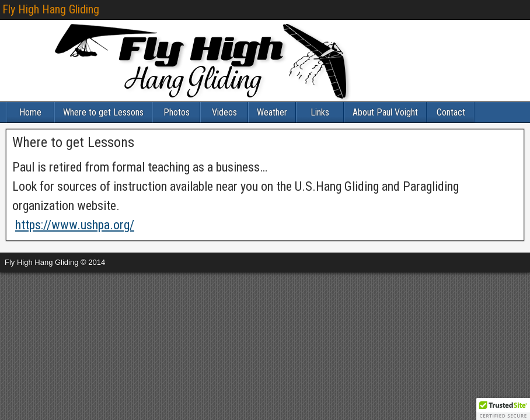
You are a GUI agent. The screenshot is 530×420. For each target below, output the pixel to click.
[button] (503, 409)
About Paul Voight (385, 112)
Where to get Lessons (103, 112)
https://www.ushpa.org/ (75, 225)
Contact (451, 112)
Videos (224, 112)
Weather (272, 112)
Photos (177, 112)
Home (30, 112)
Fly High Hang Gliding (51, 9)
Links (320, 112)
